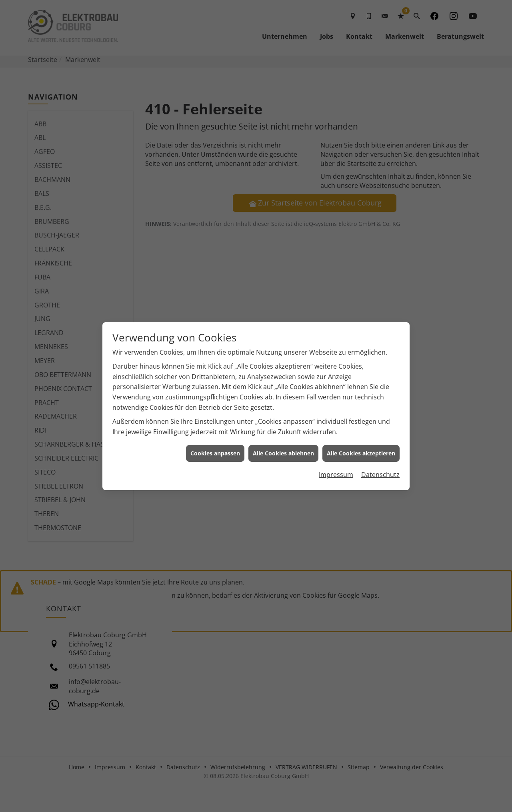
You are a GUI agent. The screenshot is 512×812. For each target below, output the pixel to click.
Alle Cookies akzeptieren (361, 443)
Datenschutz (380, 464)
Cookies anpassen (215, 443)
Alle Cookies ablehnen (283, 443)
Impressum (336, 464)
